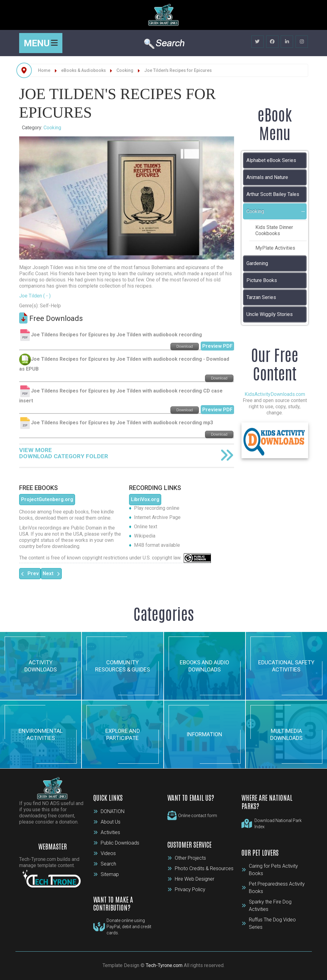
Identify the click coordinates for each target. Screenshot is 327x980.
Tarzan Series (261, 297)
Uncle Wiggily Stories (270, 314)
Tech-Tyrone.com (164, 965)
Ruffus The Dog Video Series (269, 923)
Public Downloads (116, 843)
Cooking (52, 128)
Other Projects (187, 858)
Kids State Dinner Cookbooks (274, 230)
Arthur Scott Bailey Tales (273, 194)
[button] (303, 211)
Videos (105, 853)
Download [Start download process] (184, 347)
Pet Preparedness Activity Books (273, 888)
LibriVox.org (145, 499)
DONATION (109, 811)
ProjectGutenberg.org (47, 499)
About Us (107, 822)
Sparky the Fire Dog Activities (266, 905)
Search (105, 864)
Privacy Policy (186, 889)
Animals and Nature (267, 177)
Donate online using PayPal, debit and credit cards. (129, 927)
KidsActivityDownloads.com (275, 394)
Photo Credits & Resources (200, 868)
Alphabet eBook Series (271, 160)
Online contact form (198, 816)
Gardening (257, 263)
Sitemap (106, 874)
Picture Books (262, 280)
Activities (107, 832)
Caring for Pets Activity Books (270, 870)
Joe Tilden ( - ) (35, 296)
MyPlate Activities (275, 248)
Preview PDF (217, 346)
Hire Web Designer (191, 879)
